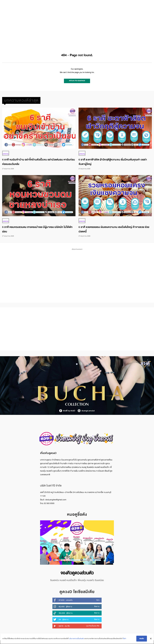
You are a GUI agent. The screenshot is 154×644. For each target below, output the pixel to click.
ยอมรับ (142, 639)
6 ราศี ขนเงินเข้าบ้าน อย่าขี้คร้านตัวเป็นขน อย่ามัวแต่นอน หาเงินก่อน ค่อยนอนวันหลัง (38, 161)
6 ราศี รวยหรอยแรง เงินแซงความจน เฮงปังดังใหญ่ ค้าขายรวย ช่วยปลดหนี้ (114, 228)
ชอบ (98, 598)
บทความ (5, 153)
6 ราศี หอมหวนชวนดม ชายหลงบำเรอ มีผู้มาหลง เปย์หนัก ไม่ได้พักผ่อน (37, 228)
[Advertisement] (77, 23)
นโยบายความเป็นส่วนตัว (76, 639)
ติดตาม (97, 604)
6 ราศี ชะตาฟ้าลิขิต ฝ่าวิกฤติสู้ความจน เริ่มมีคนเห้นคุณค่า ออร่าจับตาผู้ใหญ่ (113, 161)
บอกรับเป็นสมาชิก (93, 624)
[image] (77, 541)
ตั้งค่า (124, 639)
